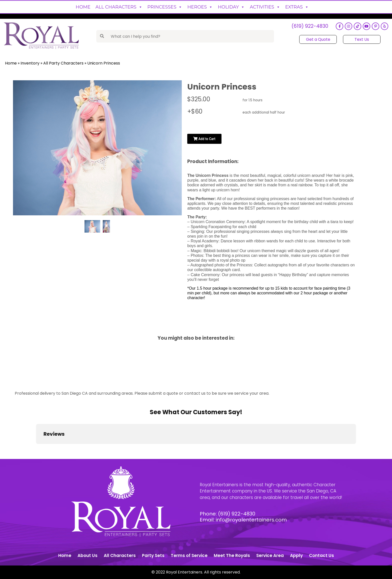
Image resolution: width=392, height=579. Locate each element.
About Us (87, 555)
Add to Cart (204, 139)
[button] (36, 449)
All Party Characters (63, 63)
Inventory (30, 63)
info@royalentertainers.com (251, 520)
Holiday (231, 7)
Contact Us (321, 555)
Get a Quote (318, 39)
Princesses (165, 7)
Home (83, 7)
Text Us (362, 39)
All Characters (119, 7)
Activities (265, 7)
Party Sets (153, 555)
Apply (296, 555)
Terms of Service (189, 555)
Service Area (270, 555)
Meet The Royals (232, 555)
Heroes (200, 7)
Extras (297, 7)
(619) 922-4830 (310, 26)
